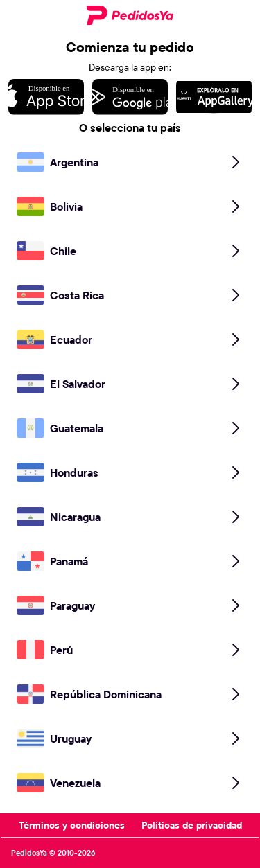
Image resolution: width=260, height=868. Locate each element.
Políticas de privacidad (192, 825)
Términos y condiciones (72, 825)
